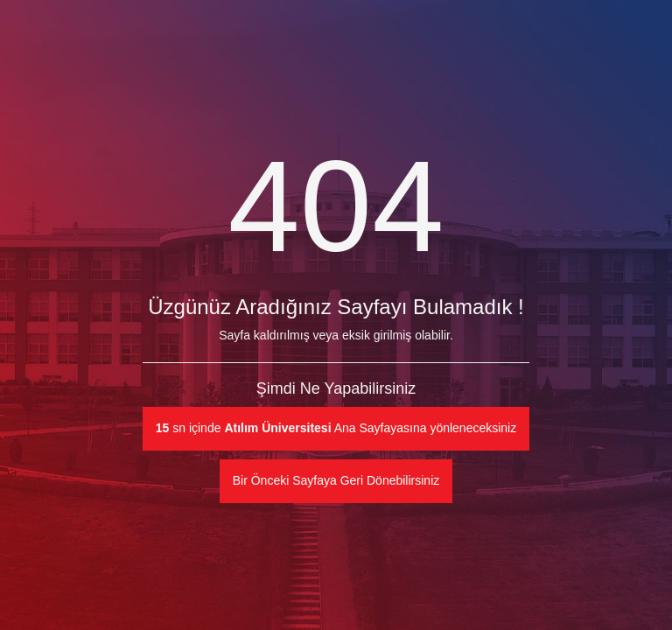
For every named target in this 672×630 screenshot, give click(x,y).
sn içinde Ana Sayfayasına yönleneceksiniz (336, 428)
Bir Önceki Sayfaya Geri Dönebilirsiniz (336, 480)
